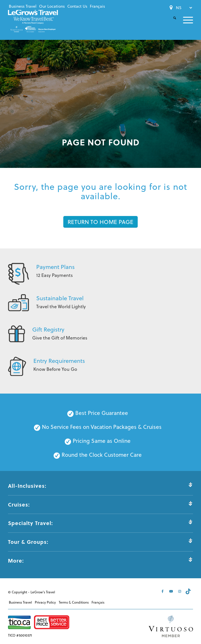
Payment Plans (55, 267)
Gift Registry (48, 329)
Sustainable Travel (60, 298)
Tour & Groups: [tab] (101, 542)
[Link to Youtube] (172, 591)
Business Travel (23, 6)
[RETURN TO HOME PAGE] (101, 222)
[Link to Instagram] (180, 591)
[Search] (171, 23)
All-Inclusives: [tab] (101, 486)
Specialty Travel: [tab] (101, 523)
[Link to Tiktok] (189, 591)
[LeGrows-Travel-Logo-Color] (34, 21)
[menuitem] (23, 6)
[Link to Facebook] (163, 591)
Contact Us (77, 6)
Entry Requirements (59, 361)
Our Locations (52, 6)
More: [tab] (101, 560)
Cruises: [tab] (101, 504)
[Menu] (185, 20)
